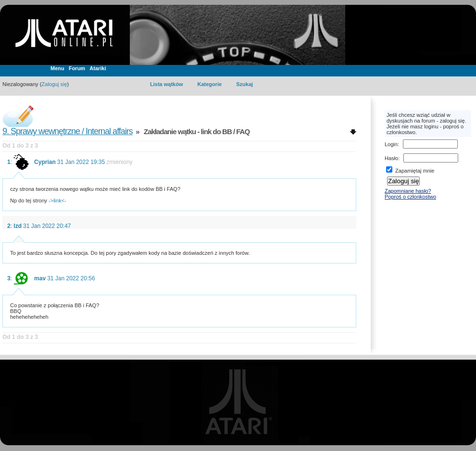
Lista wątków (166, 84)
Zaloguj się (54, 84)
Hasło (391, 158)
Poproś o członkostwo (410, 197)
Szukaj (244, 84)
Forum (77, 68)
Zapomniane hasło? (408, 191)
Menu (57, 68)
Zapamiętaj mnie (410, 171)
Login (391, 144)
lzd (18, 226)
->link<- (57, 200)
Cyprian (45, 162)
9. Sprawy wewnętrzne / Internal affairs (68, 131)
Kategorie (209, 84)
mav (40, 278)
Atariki (98, 68)
